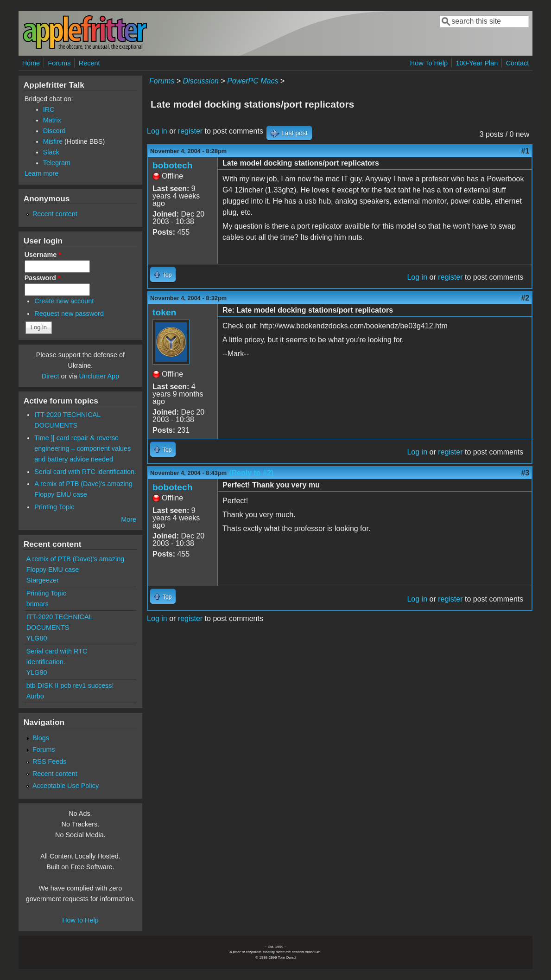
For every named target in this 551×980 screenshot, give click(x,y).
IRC (49, 109)
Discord (54, 131)
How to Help (80, 920)
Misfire (53, 141)
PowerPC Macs (253, 81)
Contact (518, 63)
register (190, 131)
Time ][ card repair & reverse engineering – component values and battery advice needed (82, 448)
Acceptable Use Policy (66, 786)
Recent (89, 63)
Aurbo (35, 696)
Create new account (64, 301)
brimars (38, 604)
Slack (51, 152)
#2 (525, 298)
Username (43, 255)
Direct (51, 376)
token (164, 312)
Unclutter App (99, 376)
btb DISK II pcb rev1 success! (70, 685)
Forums (60, 63)
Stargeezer (43, 580)
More (129, 519)
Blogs (41, 738)
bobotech (172, 165)
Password (43, 278)
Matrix (52, 120)
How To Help (429, 63)
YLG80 (37, 638)
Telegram (57, 163)
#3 (525, 473)
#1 (525, 151)
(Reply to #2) (251, 473)
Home (31, 63)
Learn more (42, 173)
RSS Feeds (50, 762)
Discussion (201, 81)
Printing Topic (54, 507)
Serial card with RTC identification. (85, 472)
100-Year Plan (477, 63)
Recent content (55, 214)
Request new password (69, 314)
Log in (157, 131)
